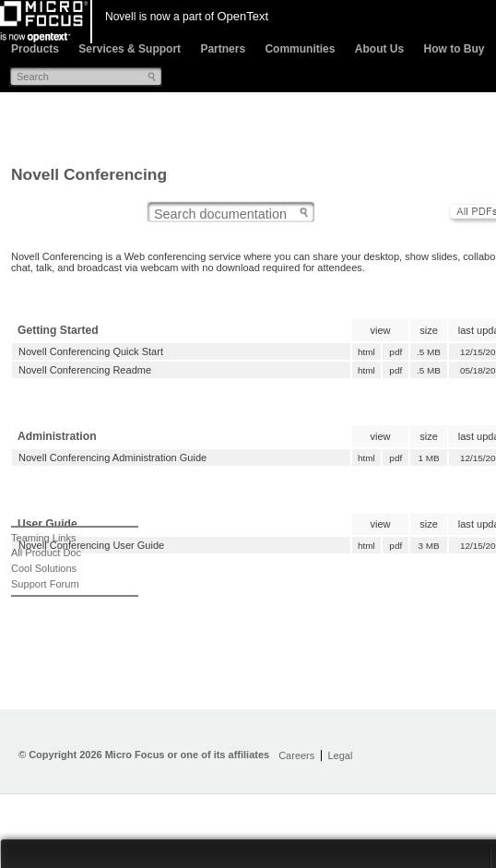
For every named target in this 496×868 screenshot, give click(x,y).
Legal (340, 755)
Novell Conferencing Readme (85, 370)
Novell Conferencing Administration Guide (112, 458)
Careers (296, 755)
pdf (396, 352)
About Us (379, 49)
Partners (223, 49)
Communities (300, 49)
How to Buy (454, 49)
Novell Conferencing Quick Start (91, 351)
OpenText (242, 16)
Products (35, 49)
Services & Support (130, 49)
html (366, 352)
